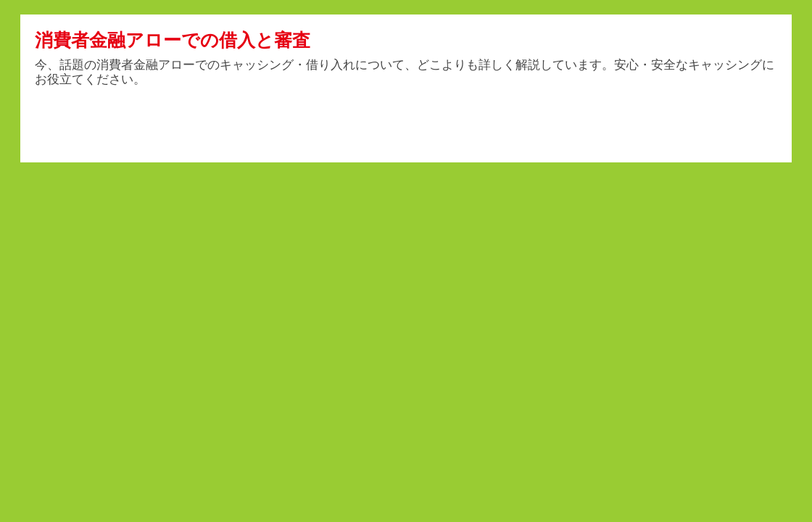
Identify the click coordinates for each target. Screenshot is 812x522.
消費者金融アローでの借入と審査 (173, 40)
